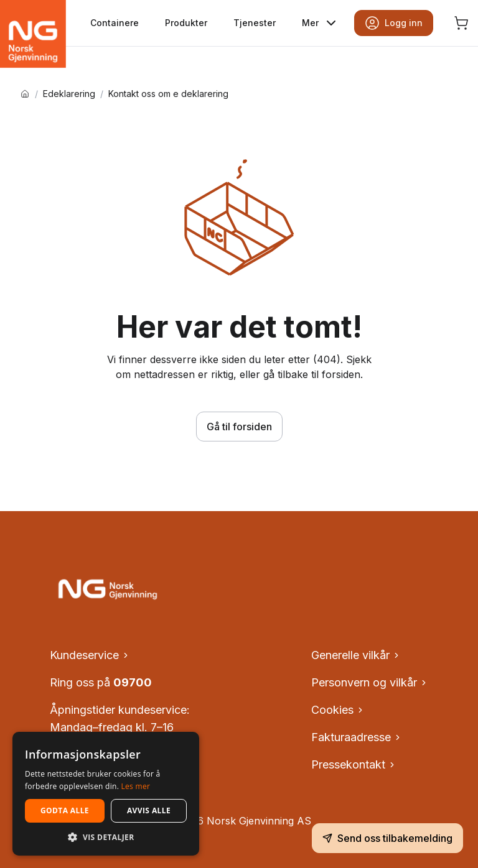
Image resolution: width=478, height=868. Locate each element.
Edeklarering (69, 94)
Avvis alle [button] (149, 810)
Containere (115, 23)
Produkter (186, 23)
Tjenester (255, 23)
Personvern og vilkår (370, 682)
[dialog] (106, 794)
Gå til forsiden (239, 427)
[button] (106, 837)
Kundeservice (90, 655)
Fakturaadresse (357, 737)
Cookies (338, 710)
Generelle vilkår (356, 655)
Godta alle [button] (65, 810)
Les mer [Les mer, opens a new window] (136, 786)
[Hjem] (25, 94)
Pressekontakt (354, 764)
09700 (133, 682)
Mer (320, 23)
